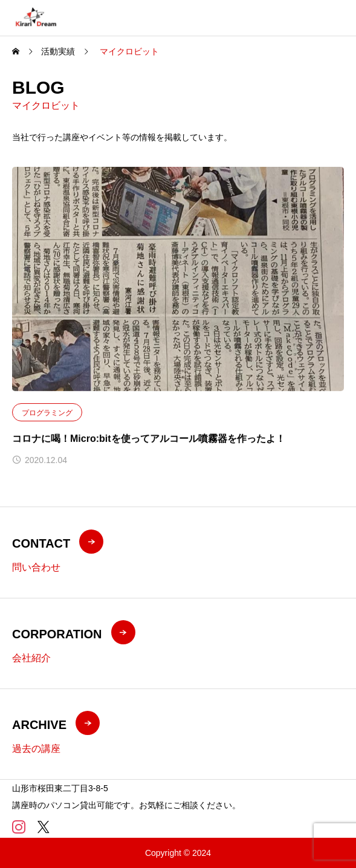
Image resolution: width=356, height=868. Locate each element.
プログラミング (47, 413)
